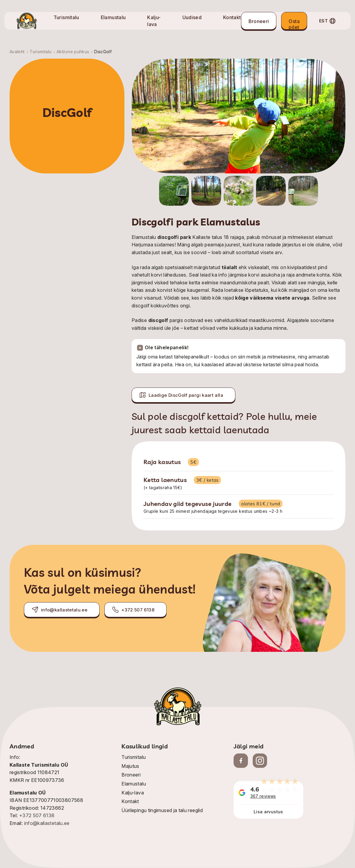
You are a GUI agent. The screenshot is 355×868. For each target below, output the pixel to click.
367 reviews (263, 796)
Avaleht (17, 52)
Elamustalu (113, 17)
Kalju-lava (133, 793)
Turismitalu (66, 17)
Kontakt (232, 17)
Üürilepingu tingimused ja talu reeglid (162, 810)
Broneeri (259, 21)
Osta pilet (294, 24)
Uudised (192, 17)
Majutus (130, 766)
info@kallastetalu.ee (59, 610)
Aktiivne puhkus (73, 52)
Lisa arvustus (268, 812)
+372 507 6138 (133, 610)
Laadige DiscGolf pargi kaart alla (181, 395)
